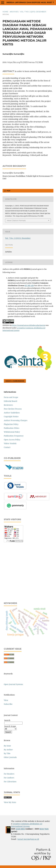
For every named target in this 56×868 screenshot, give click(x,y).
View (6, 700)
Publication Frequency (14, 436)
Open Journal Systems (13, 684)
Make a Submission (15, 381)
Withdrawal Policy (12, 432)
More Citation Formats (16, 220)
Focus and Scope (11, 397)
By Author (8, 750)
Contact (7, 447)
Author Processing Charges (16, 420)
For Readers (9, 774)
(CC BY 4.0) (29, 285)
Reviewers (8, 405)
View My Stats (10, 802)
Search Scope (10, 728)
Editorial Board (10, 401)
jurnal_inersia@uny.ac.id (28, 839)
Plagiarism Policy (11, 424)
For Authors (9, 778)
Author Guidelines (12, 413)
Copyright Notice (11, 416)
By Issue (7, 746)
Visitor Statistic (10, 443)
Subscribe (8, 704)
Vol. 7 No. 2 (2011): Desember (33, 12)
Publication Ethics (12, 428)
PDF (8, 191)
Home (5, 12)
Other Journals (10, 757)
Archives (14, 12)
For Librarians (10, 781)
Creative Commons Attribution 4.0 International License (27, 825)
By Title (7, 753)
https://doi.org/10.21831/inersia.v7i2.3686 (25, 62)
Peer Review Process (13, 409)
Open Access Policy (12, 440)
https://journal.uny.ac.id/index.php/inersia (29, 325)
